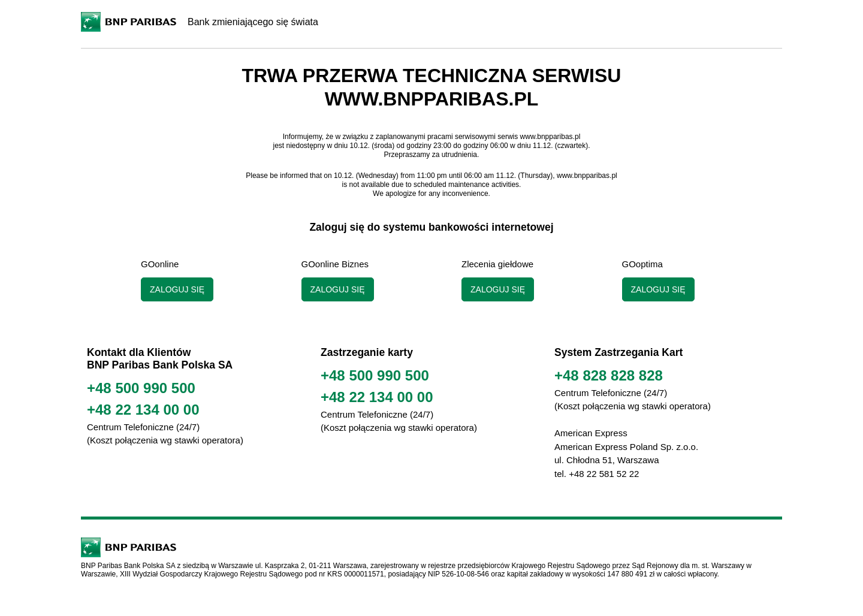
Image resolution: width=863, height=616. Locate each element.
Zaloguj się (177, 289)
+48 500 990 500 (141, 388)
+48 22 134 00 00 (143, 410)
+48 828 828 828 (609, 375)
